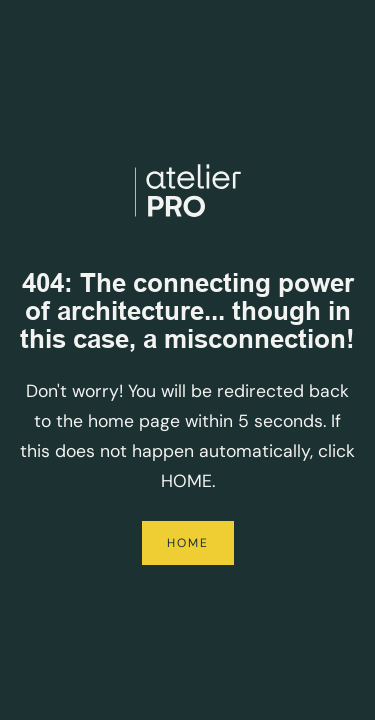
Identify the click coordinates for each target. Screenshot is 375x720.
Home (188, 543)
